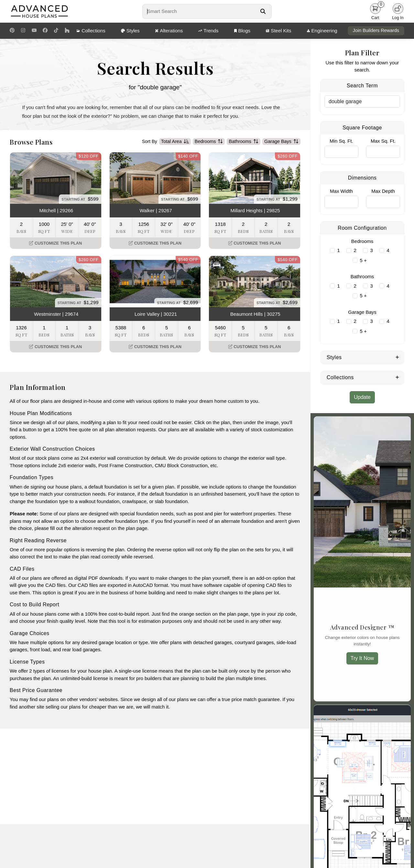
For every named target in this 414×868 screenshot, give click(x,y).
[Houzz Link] (67, 31)
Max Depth (383, 191)
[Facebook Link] (45, 31)
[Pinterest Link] (12, 31)
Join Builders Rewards (376, 30)
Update (362, 397)
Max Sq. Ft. (383, 141)
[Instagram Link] (23, 31)
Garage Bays (281, 142)
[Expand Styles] (397, 357)
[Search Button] (263, 11)
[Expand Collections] (397, 377)
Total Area (175, 142)
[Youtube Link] (34, 31)
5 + (363, 260)
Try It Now (362, 658)
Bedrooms (209, 142)
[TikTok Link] (56, 31)
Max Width (341, 191)
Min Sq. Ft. (341, 141)
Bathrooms (244, 142)
